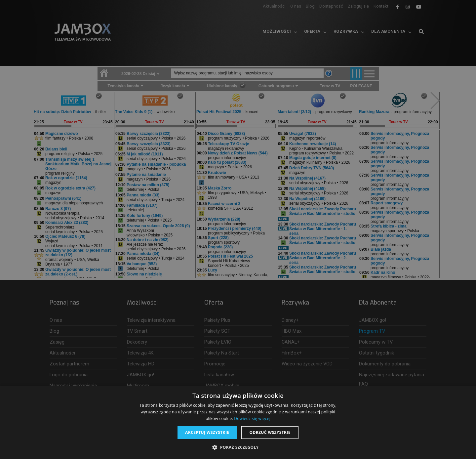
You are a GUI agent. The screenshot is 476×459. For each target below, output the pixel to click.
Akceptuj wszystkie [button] (207, 432)
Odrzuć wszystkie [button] (270, 432)
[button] (238, 447)
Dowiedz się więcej (252, 418)
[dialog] (238, 230)
